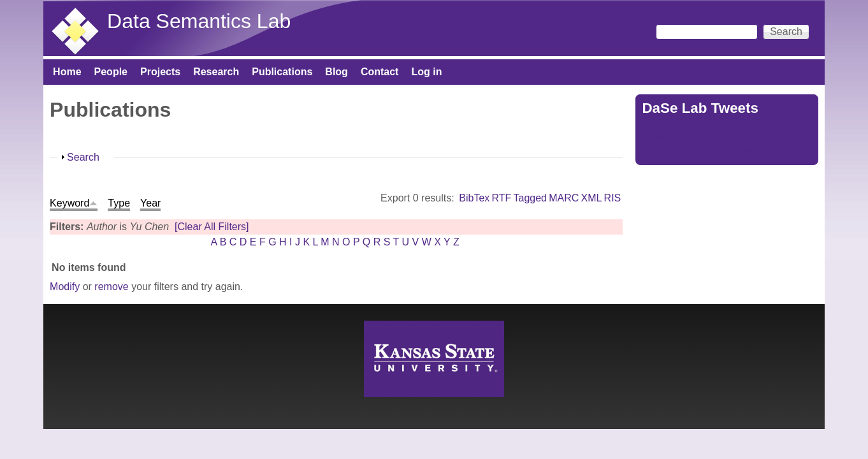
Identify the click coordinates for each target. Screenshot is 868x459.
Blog (336, 72)
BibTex (474, 198)
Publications (282, 72)
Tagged (531, 198)
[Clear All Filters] (212, 227)
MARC (564, 198)
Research (216, 72)
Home (67, 72)
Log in (426, 72)
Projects (160, 72)
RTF (502, 198)
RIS (613, 198)
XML (592, 198)
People (111, 72)
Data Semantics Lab (199, 21)
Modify (65, 287)
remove (111, 287)
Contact (380, 72)
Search (83, 157)
